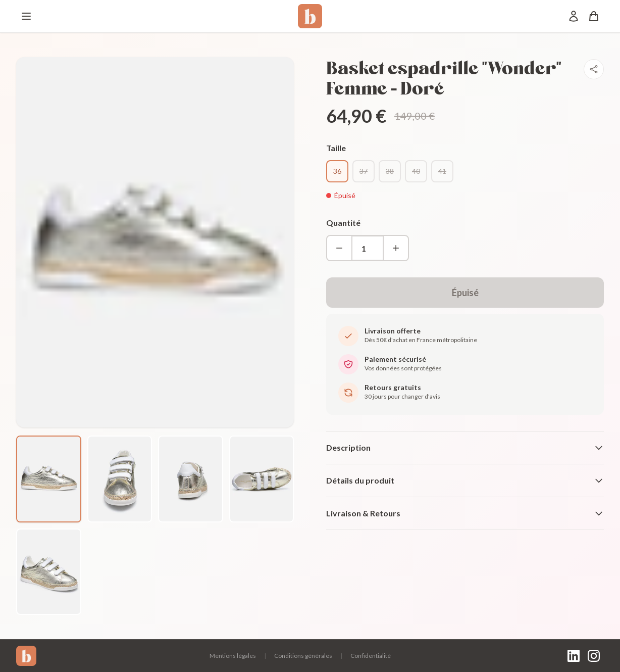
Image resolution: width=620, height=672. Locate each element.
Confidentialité (371, 656)
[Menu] (26, 16)
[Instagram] (594, 656)
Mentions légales (233, 656)
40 (416, 171)
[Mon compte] (574, 16)
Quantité (343, 223)
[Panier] (594, 16)
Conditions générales (303, 656)
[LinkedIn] (574, 656)
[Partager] (594, 69)
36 (337, 171)
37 (364, 171)
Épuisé (465, 293)
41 (442, 171)
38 (390, 171)
